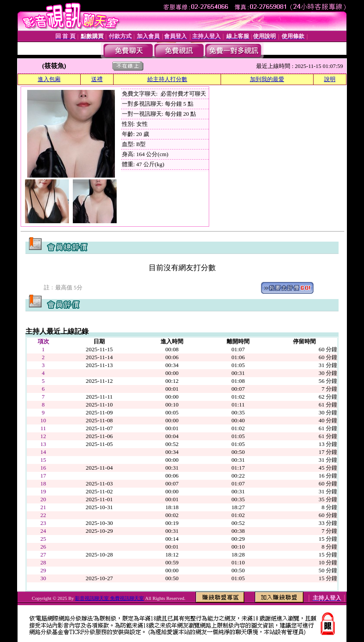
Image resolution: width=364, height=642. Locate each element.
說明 (330, 79)
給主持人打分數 (167, 79)
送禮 (97, 79)
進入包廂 (49, 79)
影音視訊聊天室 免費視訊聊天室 (109, 598)
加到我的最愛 (267, 79)
